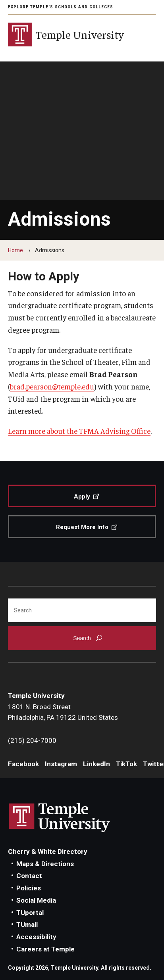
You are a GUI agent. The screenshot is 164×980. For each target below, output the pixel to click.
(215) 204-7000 (32, 740)
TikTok (126, 764)
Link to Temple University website (60, 818)
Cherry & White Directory (48, 852)
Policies (29, 888)
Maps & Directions (45, 864)
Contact (29, 876)
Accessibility (36, 937)
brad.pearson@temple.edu (52, 386)
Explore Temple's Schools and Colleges (61, 7)
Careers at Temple (45, 949)
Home (15, 250)
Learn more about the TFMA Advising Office (79, 431)
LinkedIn (96, 764)
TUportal (30, 913)
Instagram (61, 764)
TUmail (27, 924)
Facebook (23, 764)
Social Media (36, 900)
